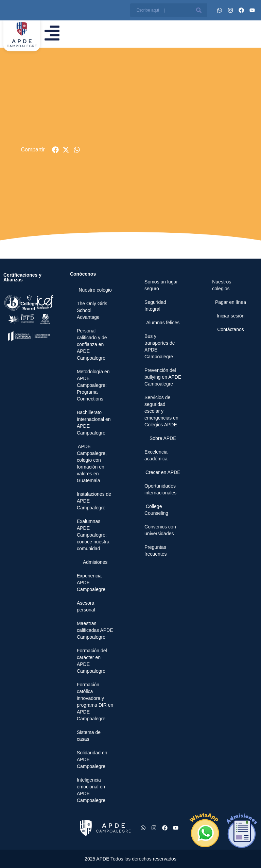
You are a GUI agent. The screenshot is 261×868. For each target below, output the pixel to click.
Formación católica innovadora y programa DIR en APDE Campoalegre (95, 702)
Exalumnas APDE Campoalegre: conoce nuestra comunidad (93, 535)
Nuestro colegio (95, 290)
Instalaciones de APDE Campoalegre (94, 501)
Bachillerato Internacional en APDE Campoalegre (94, 423)
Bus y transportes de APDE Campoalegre (160, 346)
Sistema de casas (89, 736)
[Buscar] (199, 10)
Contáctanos (231, 329)
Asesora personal (86, 606)
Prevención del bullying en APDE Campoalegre (163, 377)
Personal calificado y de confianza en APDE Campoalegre (92, 344)
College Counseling (156, 510)
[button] (56, 150)
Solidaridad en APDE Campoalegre (92, 759)
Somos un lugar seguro (161, 285)
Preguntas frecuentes (155, 551)
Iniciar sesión (231, 316)
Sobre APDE (163, 438)
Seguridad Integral (155, 306)
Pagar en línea (231, 302)
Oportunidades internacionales (160, 489)
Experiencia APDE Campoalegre (91, 583)
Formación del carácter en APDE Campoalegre (92, 661)
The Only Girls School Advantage (92, 310)
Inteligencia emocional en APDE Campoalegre (91, 790)
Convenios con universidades (160, 530)
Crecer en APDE (163, 472)
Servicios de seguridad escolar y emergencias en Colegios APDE (161, 411)
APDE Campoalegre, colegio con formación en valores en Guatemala (92, 463)
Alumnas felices (163, 323)
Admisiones (95, 562)
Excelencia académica (156, 455)
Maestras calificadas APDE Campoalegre (95, 630)
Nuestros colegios (222, 285)
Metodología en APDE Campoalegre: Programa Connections (93, 385)
